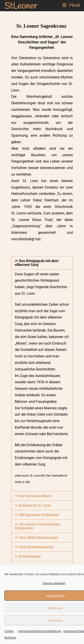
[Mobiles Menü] (71, 6)
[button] (42, 263)
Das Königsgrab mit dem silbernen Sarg (37, 263)
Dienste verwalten (54, 583)
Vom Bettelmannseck (36, 547)
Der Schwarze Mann (35, 496)
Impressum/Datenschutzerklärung (40, 631)
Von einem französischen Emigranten (37, 526)
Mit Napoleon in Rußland (39, 515)
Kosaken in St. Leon (35, 505)
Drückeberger (30, 556)
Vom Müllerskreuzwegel (39, 538)
